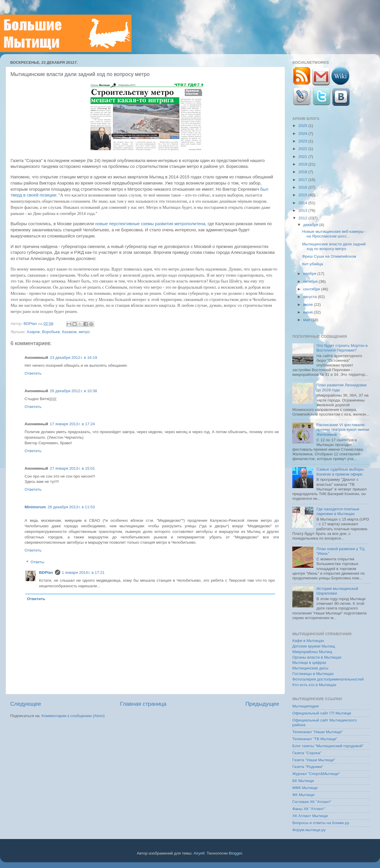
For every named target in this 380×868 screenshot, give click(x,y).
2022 (303, 149)
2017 (303, 180)
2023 (303, 141)
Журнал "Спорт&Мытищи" (316, 774)
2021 (303, 157)
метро (84, 332)
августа (310, 297)
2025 (303, 126)
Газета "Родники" (308, 767)
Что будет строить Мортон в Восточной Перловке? (342, 348)
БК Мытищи (303, 781)
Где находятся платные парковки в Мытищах (338, 511)
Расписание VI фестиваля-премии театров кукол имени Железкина (343, 429)
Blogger (236, 853)
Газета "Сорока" (307, 753)
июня (308, 312)
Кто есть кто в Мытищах (314, 685)
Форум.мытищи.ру (309, 830)
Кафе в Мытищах (308, 641)
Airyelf (199, 853)
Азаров (33, 332)
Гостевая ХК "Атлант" (312, 802)
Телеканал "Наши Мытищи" (318, 732)
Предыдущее (262, 704)
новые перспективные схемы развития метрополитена (150, 224)
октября (311, 281)
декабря (311, 225)
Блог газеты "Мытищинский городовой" (328, 746)
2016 (303, 187)
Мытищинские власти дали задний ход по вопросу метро (334, 246)
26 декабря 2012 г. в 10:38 (74, 391)
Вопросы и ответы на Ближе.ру (321, 823)
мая (307, 320)
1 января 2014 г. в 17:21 (83, 572)
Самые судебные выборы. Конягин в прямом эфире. (340, 472)
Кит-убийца (313, 264)
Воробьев (51, 332)
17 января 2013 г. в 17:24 (72, 424)
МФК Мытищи (305, 788)
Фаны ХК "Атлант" (309, 809)
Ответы (38, 562)
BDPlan (31, 324)
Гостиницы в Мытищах (313, 674)
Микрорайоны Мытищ (312, 652)
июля (308, 305)
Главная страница (143, 704)
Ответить (33, 373)
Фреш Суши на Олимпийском (329, 256)
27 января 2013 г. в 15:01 (72, 468)
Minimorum (35, 507)
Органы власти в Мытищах (317, 657)
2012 (303, 218)
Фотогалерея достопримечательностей (328, 679)
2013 (303, 210)
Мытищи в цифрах (309, 663)
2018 (303, 172)
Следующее (26, 704)
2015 (303, 195)
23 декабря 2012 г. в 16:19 (74, 358)
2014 (303, 203)
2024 (303, 134)
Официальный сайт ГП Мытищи (322, 713)
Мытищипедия (306, 706)
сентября (312, 289)
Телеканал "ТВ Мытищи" (315, 739)
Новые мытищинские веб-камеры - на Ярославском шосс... (334, 234)
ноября (310, 274)
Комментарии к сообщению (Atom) (73, 716)
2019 (303, 164)
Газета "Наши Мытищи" (314, 760)
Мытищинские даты (310, 668)
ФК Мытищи (303, 795)
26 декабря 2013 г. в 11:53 (71, 507)
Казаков (69, 332)
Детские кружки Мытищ (314, 646)
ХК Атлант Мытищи (310, 816)
